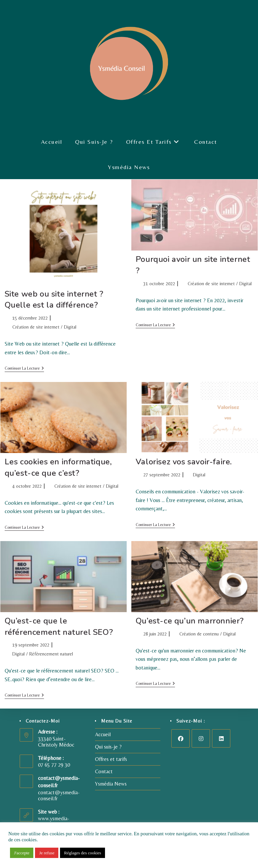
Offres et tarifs (111, 759)
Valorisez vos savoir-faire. (184, 462)
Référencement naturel (51, 654)
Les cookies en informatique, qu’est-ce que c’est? (58, 467)
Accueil (103, 734)
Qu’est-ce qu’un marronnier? (190, 621)
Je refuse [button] (47, 853)
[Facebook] (180, 738)
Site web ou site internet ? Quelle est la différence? (54, 300)
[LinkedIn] (221, 738)
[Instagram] (201, 738)
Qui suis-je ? (108, 747)
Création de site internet (36, 327)
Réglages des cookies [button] (82, 853)
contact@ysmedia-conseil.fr (59, 795)
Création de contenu (199, 634)
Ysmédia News (111, 784)
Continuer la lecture (24, 368)
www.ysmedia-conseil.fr (54, 821)
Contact (104, 771)
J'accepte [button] (22, 853)
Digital (70, 327)
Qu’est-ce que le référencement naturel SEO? (59, 626)
